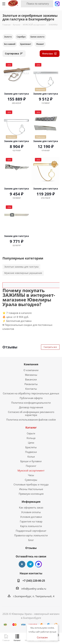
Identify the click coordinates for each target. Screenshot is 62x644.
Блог (31, 540)
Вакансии (31, 379)
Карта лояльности (31, 526)
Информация (31, 502)
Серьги (31, 433)
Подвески (31, 452)
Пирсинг (31, 466)
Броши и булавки (31, 461)
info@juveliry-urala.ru (34, 589)
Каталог (31, 428)
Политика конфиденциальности (31, 403)
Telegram (30, 564)
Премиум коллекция (31, 494)
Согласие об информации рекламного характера (31, 413)
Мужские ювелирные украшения (23, 273)
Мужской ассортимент (31, 470)
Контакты (31, 389)
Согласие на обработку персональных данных (31, 393)
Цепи (31, 443)
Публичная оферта (31, 398)
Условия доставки (31, 517)
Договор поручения (31, 407)
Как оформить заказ (31, 507)
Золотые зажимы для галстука (21, 267)
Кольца (31, 438)
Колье (31, 457)
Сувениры (31, 480)
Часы (31, 475)
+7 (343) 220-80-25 (34, 581)
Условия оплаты (31, 512)
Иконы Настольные (31, 489)
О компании (31, 370)
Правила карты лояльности (31, 535)
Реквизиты (31, 384)
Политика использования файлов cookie (31, 420)
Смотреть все (50, 347)
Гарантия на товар (31, 521)
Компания (31, 364)
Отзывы (31, 548)
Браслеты (31, 447)
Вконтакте (22, 564)
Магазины (31, 375)
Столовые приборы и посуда (31, 484)
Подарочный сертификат (31, 531)
